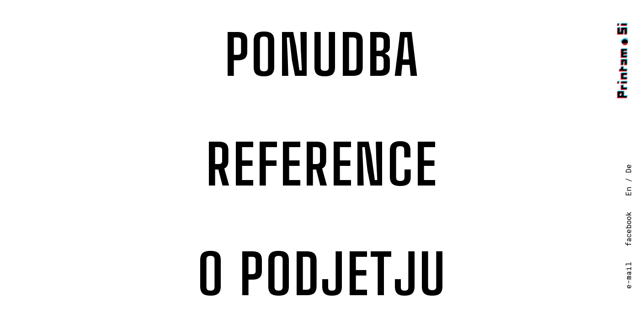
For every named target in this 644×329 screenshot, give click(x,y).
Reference (322, 164)
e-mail (628, 275)
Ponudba (322, 55)
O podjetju (322, 274)
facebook (628, 229)
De (628, 169)
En (628, 191)
